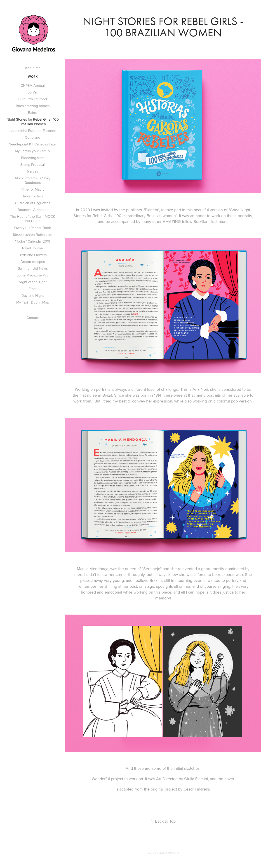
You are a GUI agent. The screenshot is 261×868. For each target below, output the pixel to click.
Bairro (33, 112)
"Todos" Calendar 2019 (33, 241)
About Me (33, 68)
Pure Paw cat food (33, 99)
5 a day (33, 171)
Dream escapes (33, 262)
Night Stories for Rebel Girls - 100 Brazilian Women (33, 122)
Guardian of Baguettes (33, 203)
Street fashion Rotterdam (33, 234)
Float (33, 289)
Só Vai (33, 92)
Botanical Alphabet (33, 210)
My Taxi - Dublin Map (33, 302)
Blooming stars (33, 158)
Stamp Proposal (33, 164)
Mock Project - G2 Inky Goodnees (33, 180)
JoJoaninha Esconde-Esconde (33, 131)
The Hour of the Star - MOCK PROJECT (33, 219)
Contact (33, 318)
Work (33, 77)
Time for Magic (33, 189)
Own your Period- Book (33, 228)
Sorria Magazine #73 (33, 275)
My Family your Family (33, 151)
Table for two (33, 196)
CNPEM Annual (33, 85)
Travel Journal (33, 248)
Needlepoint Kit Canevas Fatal (33, 144)
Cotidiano (33, 137)
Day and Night (33, 295)
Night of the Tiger (33, 282)
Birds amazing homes (33, 106)
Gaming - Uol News (33, 268)
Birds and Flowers (33, 255)
